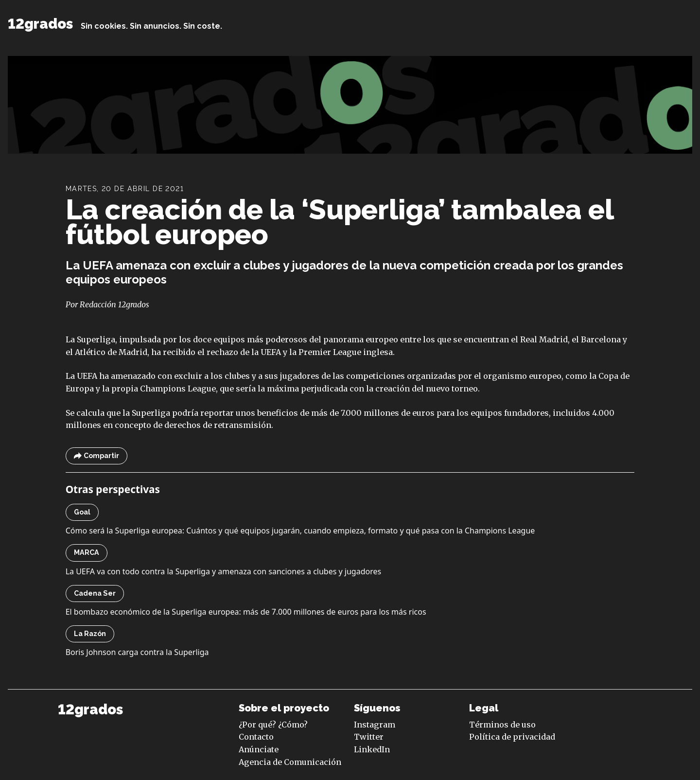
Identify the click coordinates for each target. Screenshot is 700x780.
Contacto (256, 737)
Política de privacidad (512, 737)
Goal (82, 512)
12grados (40, 24)
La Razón (90, 634)
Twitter (369, 737)
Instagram (375, 725)
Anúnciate (259, 749)
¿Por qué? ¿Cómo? (273, 725)
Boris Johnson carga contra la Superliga (137, 652)
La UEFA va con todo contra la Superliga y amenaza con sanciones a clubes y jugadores (224, 571)
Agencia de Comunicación (290, 762)
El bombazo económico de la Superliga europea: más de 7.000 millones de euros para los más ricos (246, 612)
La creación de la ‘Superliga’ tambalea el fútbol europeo (340, 222)
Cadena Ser (95, 593)
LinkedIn (372, 749)
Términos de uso (502, 725)
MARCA (87, 552)
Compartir (96, 456)
